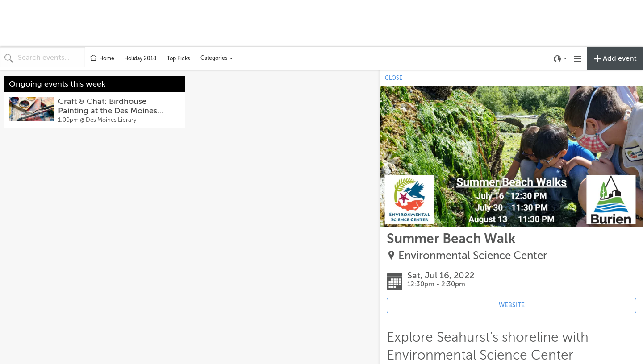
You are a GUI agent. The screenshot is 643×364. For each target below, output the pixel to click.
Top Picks (178, 58)
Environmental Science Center (473, 256)
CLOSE (394, 78)
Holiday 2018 (140, 58)
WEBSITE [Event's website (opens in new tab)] (512, 305)
